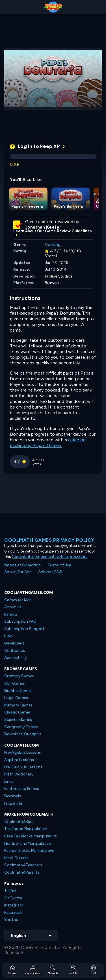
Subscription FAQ (20, 621)
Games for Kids (18, 600)
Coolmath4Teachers (23, 865)
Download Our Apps (23, 734)
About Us (13, 607)
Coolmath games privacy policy (49, 540)
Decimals (13, 796)
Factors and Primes (22, 789)
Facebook (13, 913)
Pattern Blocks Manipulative (29, 851)
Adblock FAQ (50, 572)
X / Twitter (14, 898)
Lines (9, 782)
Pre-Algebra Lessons (23, 752)
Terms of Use (59, 565)
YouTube (12, 920)
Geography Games (21, 727)
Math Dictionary (19, 774)
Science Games (18, 720)
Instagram (14, 905)
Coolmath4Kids (19, 822)
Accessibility (16, 658)
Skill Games (15, 683)
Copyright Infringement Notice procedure (50, 557)
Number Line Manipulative (27, 843)
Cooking (53, 245)
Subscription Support (24, 629)
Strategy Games (19, 676)
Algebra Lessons (19, 760)
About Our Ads (18, 572)
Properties (13, 803)
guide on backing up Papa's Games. (48, 443)
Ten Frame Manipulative (25, 829)
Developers (14, 643)
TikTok (10, 891)
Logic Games (16, 698)
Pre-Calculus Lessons (23, 767)
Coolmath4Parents (22, 872)
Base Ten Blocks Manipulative (30, 836)
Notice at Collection (22, 565)
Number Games (18, 691)
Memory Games (18, 705)
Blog (8, 636)
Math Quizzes (16, 858)
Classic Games (18, 712)
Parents (11, 614)
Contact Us (15, 651)
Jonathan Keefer (43, 227)
